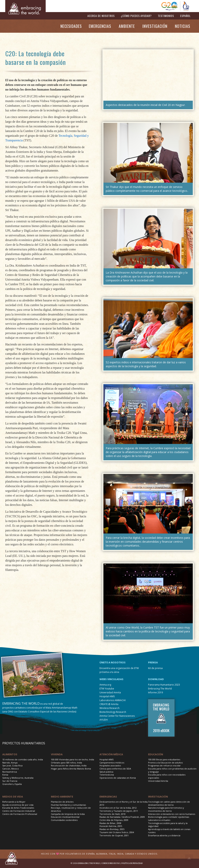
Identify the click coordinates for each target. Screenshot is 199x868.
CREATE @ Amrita (109, 704)
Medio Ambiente (62, 797)
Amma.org (105, 685)
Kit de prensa (155, 668)
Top (189, 858)
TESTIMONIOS (166, 16)
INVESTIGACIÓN (155, 26)
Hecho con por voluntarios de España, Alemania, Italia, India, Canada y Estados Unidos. (99, 854)
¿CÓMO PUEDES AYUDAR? (136, 16)
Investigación (158, 797)
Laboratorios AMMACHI (113, 700)
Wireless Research (110, 708)
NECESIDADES (71, 26)
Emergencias (108, 797)
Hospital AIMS (107, 696)
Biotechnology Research (113, 712)
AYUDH (104, 720)
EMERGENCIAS (100, 26)
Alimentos (10, 754)
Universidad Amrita (110, 692)
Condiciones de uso (111, 863)
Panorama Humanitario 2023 (164, 685)
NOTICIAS (183, 26)
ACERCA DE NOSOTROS (101, 16)
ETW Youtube (107, 689)
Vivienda (57, 754)
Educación (156, 754)
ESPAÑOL (185, 16)
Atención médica (111, 754)
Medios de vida (13, 797)
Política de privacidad (132, 863)
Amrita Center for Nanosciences (117, 716)
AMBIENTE (127, 26)
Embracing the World (89, 863)
